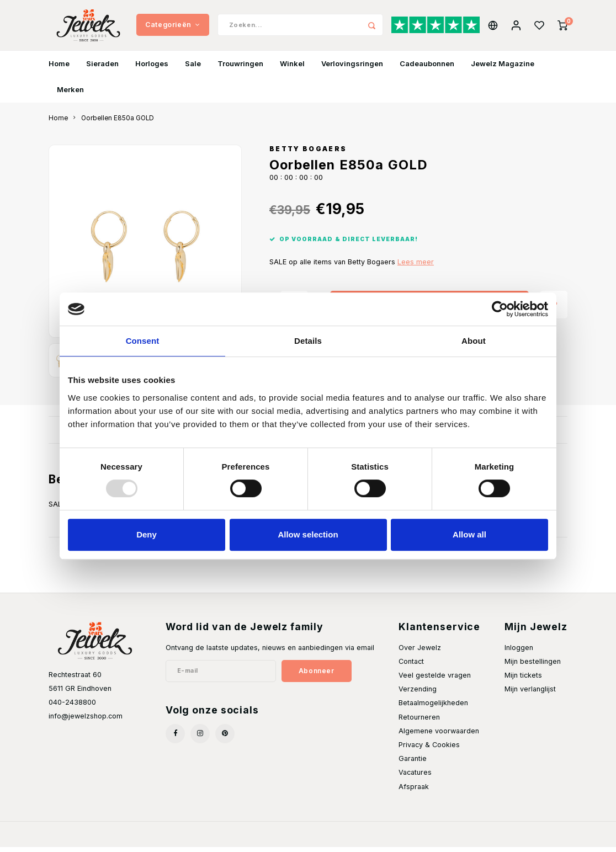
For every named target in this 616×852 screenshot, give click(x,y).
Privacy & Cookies (429, 750)
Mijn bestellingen (533, 666)
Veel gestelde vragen (435, 680)
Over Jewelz (420, 653)
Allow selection (308, 534)
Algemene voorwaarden (439, 736)
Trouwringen (240, 68)
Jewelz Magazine (503, 68)
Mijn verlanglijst (530, 694)
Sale (193, 68)
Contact (411, 666)
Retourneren (419, 722)
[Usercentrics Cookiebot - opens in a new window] (500, 309)
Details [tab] (308, 341)
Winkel (292, 68)
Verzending (418, 694)
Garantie (413, 764)
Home (59, 68)
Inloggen (519, 653)
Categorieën (172, 27)
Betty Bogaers (308, 155)
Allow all (469, 534)
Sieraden (102, 68)
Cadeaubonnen (427, 68)
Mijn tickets (523, 680)
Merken (70, 94)
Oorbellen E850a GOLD (118, 123)
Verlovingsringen (352, 68)
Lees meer (416, 267)
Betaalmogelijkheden (433, 708)
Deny (147, 534)
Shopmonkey (185, 839)
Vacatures (415, 778)
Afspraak (414, 792)
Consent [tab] (143, 341)
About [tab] (474, 341)
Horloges (152, 68)
